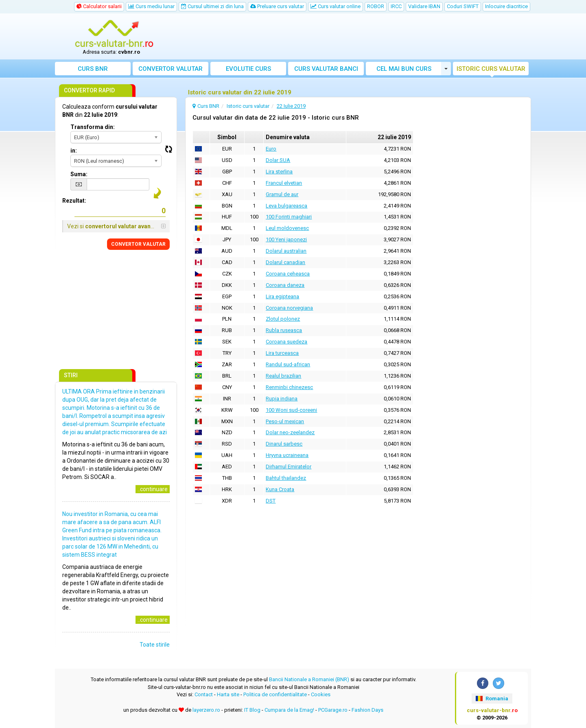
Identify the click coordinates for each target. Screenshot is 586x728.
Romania (492, 698)
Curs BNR (93, 69)
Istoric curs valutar (491, 69)
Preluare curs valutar (277, 6)
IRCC (396, 6)
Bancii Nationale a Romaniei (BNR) (309, 679)
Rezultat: (74, 201)
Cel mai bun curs (404, 69)
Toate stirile (155, 645)
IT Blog (252, 710)
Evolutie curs (248, 69)
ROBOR (376, 6)
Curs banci (326, 69)
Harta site (228, 694)
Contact (204, 694)
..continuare (153, 489)
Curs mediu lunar (151, 6)
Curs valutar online (336, 6)
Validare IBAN (424, 6)
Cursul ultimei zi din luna (212, 6)
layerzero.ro (206, 710)
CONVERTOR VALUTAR (138, 244)
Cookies (321, 694)
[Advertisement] (353, 37)
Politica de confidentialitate (275, 694)
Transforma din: (93, 127)
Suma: (79, 174)
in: (74, 151)
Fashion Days (367, 710)
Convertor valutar (171, 69)
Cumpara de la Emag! (289, 710)
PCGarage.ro (333, 710)
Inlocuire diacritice (506, 6)
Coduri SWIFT (463, 6)
